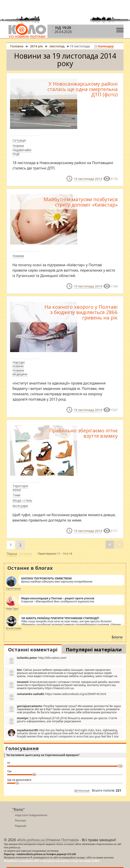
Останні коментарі (33, 649)
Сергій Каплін (13, 589)
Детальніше (82, 791)
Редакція (20, 826)
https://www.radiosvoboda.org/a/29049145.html (57, 696)
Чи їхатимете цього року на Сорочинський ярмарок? (43, 755)
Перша (12, 554)
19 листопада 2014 (88, 179)
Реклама (20, 820)
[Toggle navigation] (120, 29)
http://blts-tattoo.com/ (37, 660)
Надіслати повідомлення (31, 815)
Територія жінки (20, 488)
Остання (25, 554)
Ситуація (19, 140)
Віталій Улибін (14, 628)
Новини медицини (20, 372)
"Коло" (18, 809)
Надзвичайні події (22, 152)
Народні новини (19, 364)
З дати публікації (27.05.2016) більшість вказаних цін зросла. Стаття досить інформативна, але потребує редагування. (62, 721)
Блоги (117, 637)
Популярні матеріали (94, 649)
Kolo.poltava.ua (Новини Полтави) (48, 840)
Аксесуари (20, 506)
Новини (18, 146)
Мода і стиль (22, 500)
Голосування (22, 748)
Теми (16, 495)
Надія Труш (12, 608)
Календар (104, 46)
